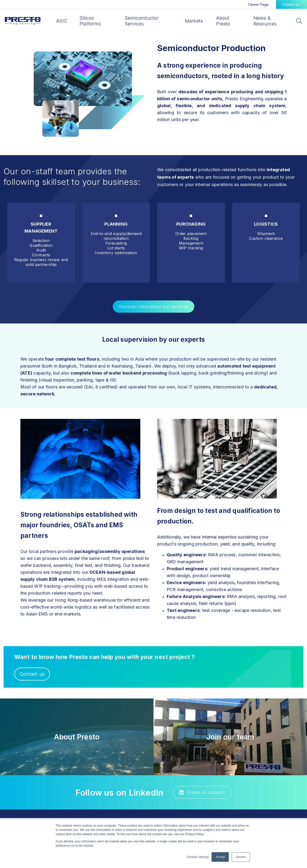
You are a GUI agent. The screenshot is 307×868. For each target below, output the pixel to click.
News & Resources (265, 21)
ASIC (62, 21)
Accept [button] (220, 857)
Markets (194, 21)
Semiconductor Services (142, 21)
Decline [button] (241, 857)
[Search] (299, 22)
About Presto (223, 21)
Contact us (291, 4)
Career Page (258, 4)
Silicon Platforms (90, 21)
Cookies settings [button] (198, 857)
